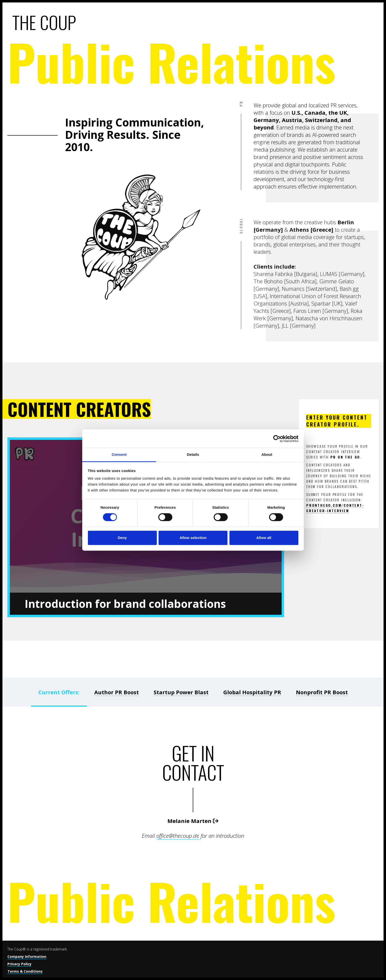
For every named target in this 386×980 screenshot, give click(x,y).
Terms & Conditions (25, 971)
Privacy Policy (19, 964)
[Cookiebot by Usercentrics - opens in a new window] (277, 439)
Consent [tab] (119, 454)
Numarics (293, 357)
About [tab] (267, 454)
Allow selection (193, 538)
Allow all (264, 538)
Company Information (27, 956)
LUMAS (329, 342)
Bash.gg (349, 357)
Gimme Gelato (337, 349)
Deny (122, 538)
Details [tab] (193, 454)
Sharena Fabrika (273, 342)
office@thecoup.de (178, 836)
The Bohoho (268, 349)
